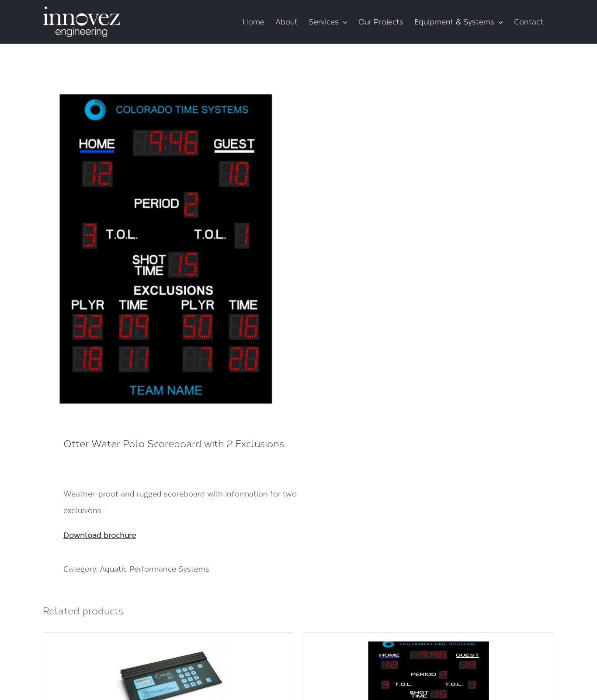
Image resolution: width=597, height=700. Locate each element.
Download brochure (100, 535)
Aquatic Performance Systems (154, 569)
